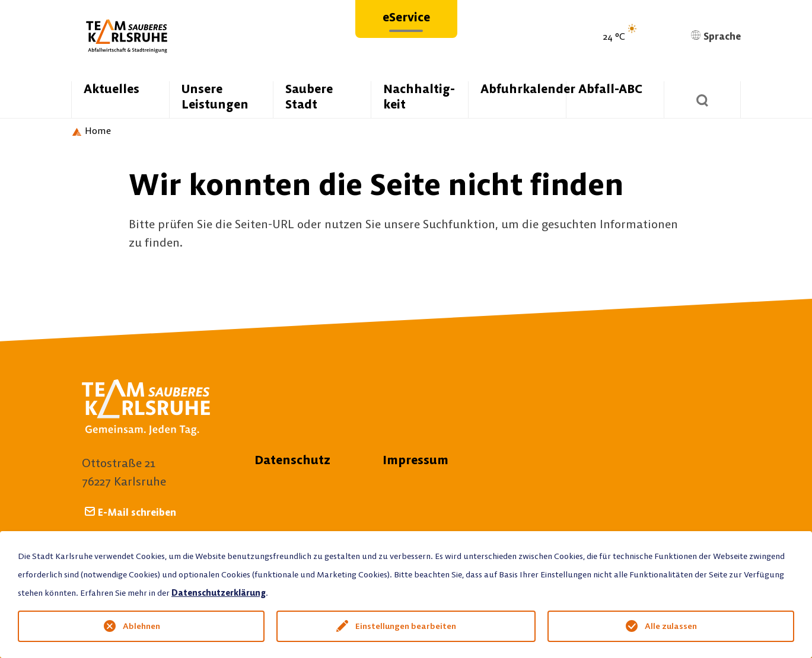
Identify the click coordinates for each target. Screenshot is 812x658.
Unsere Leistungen (215, 96)
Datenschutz (292, 460)
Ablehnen (141, 626)
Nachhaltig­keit (419, 96)
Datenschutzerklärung (219, 593)
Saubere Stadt (309, 96)
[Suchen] (702, 100)
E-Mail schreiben (137, 512)
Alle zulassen (671, 626)
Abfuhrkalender (523, 89)
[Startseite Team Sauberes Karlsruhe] (91, 131)
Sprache (716, 36)
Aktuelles (112, 89)
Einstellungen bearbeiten (406, 626)
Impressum (415, 460)
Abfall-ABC (610, 89)
